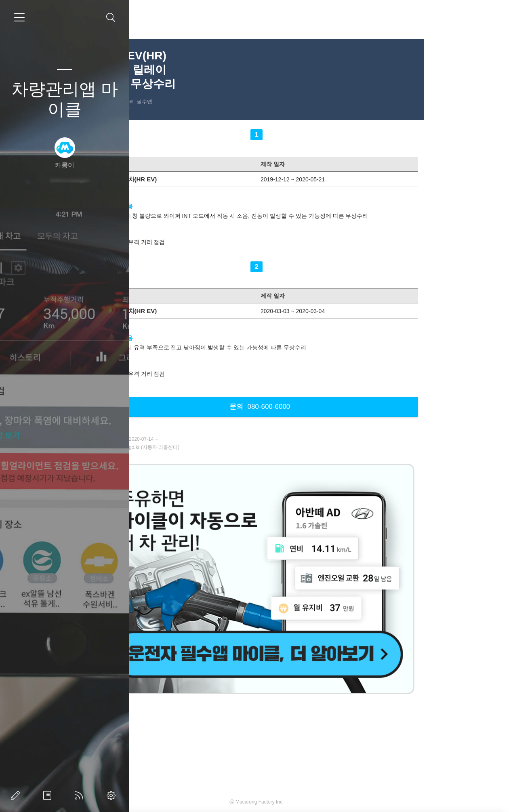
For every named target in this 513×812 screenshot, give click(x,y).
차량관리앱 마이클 (65, 99)
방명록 (49, 795)
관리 (113, 795)
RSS (81, 795)
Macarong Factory (314, 802)
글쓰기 (17, 795)
